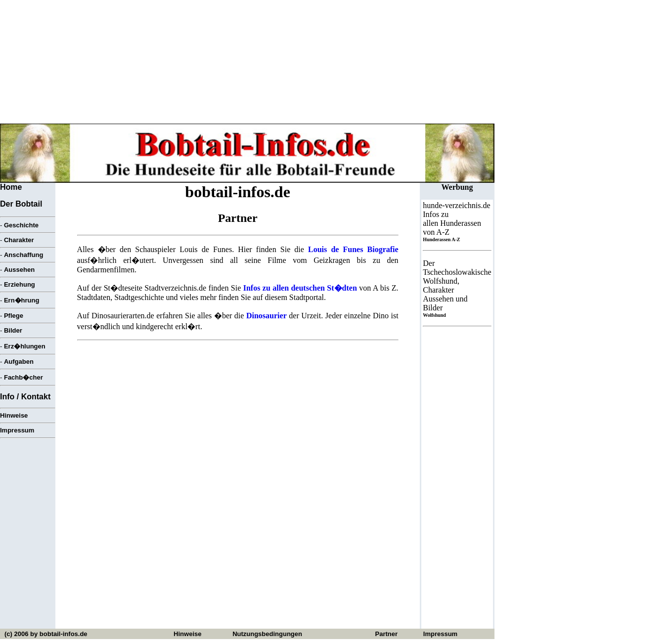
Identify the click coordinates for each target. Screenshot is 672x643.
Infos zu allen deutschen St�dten (300, 288)
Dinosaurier (267, 316)
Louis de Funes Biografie (353, 249)
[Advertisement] (238, 418)
